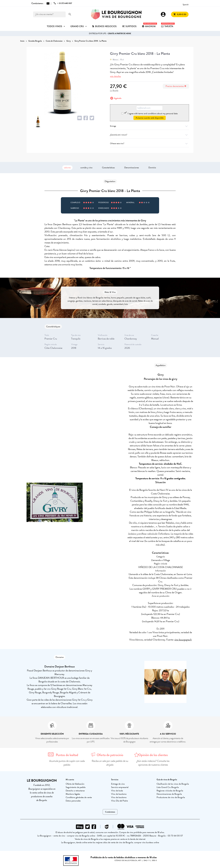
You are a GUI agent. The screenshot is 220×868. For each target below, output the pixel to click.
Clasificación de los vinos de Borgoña (173, 784)
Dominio (152, 168)
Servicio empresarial (120, 787)
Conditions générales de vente (79, 797)
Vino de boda (117, 791)
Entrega (149, 126)
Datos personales (73, 801)
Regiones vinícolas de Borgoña (170, 791)
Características (108, 168)
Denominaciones (132, 168)
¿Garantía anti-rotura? (149, 135)
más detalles (115, 76)
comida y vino (86, 168)
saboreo (67, 168)
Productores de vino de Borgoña (171, 797)
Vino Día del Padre (119, 801)
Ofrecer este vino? (149, 143)
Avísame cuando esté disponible (150, 118)
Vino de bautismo (119, 794)
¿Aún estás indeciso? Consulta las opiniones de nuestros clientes (153, 763)
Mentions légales (73, 794)
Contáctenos (110, 812)
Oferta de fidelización (75, 784)
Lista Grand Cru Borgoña (168, 787)
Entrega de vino (118, 784)
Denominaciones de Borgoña (169, 794)
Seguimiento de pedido (76, 787)
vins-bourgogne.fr (183, 640)
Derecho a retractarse (75, 791)
